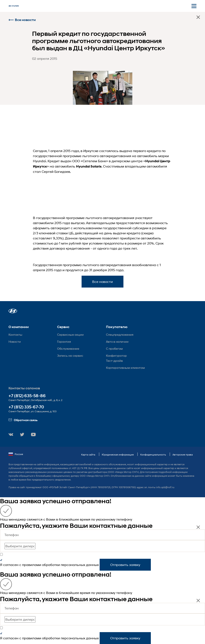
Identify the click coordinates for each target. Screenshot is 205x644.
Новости (15, 342)
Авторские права (183, 455)
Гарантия (64, 342)
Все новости (22, 20)
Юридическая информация (118, 455)
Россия (16, 454)
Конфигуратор (116, 356)
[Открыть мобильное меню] (194, 6)
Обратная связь (23, 420)
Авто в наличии (117, 342)
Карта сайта (88, 455)
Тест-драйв (114, 361)
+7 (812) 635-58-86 (27, 396)
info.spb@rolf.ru (165, 487)
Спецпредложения (120, 335)
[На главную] (14, 6)
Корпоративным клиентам (125, 368)
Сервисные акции (70, 335)
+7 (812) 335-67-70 (26, 407)
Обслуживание (68, 349)
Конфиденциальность (153, 455)
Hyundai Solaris (89, 166)
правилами (32, 565)
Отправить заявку (125, 565)
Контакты (15, 335)
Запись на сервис (70, 356)
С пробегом (114, 349)
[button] (13, 311)
